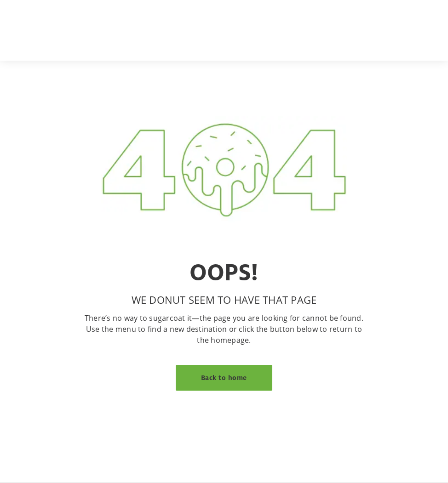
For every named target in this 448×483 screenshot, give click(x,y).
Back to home (224, 378)
